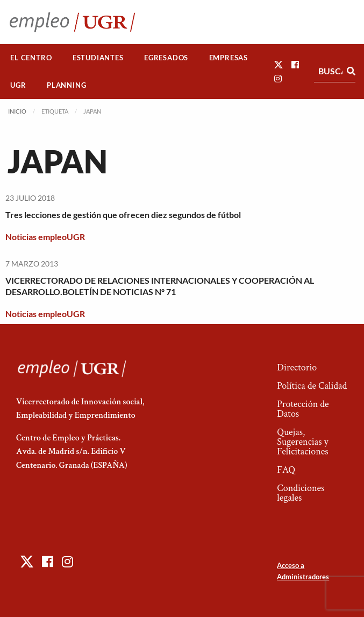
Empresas (229, 58)
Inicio (17, 111)
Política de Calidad (312, 386)
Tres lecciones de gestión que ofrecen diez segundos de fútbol (123, 215)
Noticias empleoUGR (45, 237)
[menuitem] (31, 58)
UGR (18, 85)
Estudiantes (98, 58)
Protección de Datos (303, 409)
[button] (279, 64)
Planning (66, 85)
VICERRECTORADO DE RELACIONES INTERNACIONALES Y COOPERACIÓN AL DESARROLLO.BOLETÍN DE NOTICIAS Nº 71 (160, 286)
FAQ (286, 470)
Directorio (297, 367)
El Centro (31, 58)
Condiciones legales (301, 493)
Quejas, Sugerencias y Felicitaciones (302, 442)
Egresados (166, 58)
